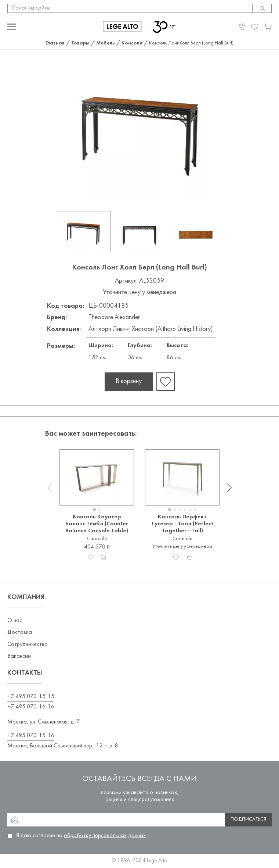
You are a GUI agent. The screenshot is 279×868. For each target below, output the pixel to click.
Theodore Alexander (114, 317)
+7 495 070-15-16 (31, 736)
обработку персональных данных (105, 836)
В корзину (129, 381)
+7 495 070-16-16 (31, 707)
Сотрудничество (28, 644)
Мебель (106, 43)
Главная (55, 43)
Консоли (132, 43)
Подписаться (248, 819)
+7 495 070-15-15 (31, 697)
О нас (15, 621)
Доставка (20, 632)
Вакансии (19, 656)
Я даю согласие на (81, 836)
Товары (80, 43)
